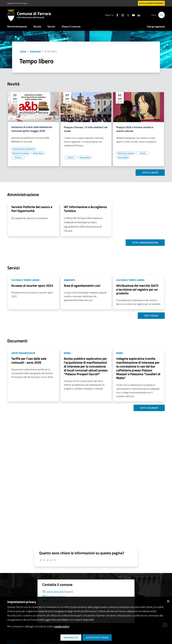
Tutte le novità (150, 173)
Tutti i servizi (151, 316)
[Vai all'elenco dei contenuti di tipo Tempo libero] (38, 153)
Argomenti (35, 51)
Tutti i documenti (149, 408)
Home (23, 51)
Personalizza (71, 638)
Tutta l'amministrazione (145, 243)
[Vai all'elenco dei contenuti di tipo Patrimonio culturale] (21, 153)
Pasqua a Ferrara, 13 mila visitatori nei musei (86, 129)
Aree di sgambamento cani (82, 285)
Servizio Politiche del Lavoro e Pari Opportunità (32, 209)
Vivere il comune (71, 26)
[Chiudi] (168, 601)
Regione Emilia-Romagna (17, 3)
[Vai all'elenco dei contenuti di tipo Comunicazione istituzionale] (24, 149)
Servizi (51, 26)
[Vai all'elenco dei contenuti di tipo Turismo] (18, 157)
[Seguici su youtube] (132, 15)
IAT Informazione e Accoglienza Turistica (85, 209)
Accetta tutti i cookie (97, 638)
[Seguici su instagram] (122, 15)
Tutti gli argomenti (156, 27)
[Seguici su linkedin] (138, 15)
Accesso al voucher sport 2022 (32, 285)
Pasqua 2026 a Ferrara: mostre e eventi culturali (135, 129)
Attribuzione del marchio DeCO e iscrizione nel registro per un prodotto (137, 289)
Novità (37, 26)
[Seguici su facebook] (116, 15)
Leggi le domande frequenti (58, 591)
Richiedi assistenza (54, 596)
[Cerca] (162, 15)
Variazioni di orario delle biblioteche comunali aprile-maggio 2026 (32, 129)
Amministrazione (17, 26)
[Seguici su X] (127, 15)
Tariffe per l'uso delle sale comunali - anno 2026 (29, 360)
